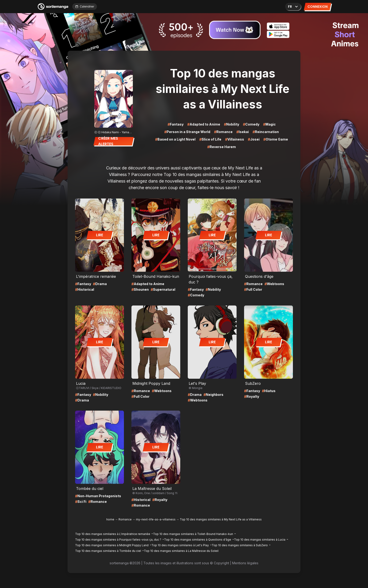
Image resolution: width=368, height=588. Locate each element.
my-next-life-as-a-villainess (156, 519)
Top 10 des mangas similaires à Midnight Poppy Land (112, 545)
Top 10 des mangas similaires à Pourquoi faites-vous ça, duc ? (118, 540)
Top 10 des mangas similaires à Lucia (260, 540)
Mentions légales (245, 563)
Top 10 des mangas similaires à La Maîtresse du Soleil (181, 551)
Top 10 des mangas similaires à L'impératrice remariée (113, 534)
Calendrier (85, 6)
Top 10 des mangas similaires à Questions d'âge (198, 540)
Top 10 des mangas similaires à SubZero (240, 545)
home (110, 519)
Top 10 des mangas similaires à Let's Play (180, 545)
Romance (125, 519)
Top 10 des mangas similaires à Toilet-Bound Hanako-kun (193, 534)
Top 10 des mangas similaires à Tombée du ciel (108, 551)
